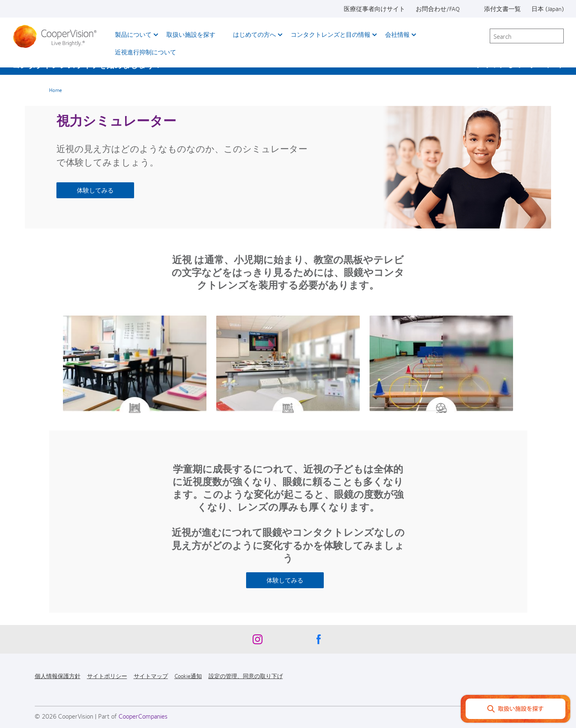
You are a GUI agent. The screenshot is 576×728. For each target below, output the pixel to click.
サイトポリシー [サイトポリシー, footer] (107, 676)
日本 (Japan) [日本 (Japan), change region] (548, 9)
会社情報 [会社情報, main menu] (397, 34)
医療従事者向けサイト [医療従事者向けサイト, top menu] (374, 9)
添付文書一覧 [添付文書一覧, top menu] (502, 9)
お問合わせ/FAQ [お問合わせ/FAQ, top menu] (438, 9)
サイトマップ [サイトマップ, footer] (151, 676)
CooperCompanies (143, 716)
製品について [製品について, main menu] (133, 34)
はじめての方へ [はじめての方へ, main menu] (254, 34)
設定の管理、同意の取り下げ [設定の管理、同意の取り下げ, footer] (246, 676)
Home (55, 90)
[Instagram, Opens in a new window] (258, 641)
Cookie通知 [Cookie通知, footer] (188, 676)
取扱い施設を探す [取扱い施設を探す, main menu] (191, 34)
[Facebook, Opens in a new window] (319, 641)
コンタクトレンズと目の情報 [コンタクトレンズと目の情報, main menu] (331, 34)
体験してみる (95, 190)
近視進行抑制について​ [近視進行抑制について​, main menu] (146, 52)
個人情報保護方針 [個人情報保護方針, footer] (58, 676)
